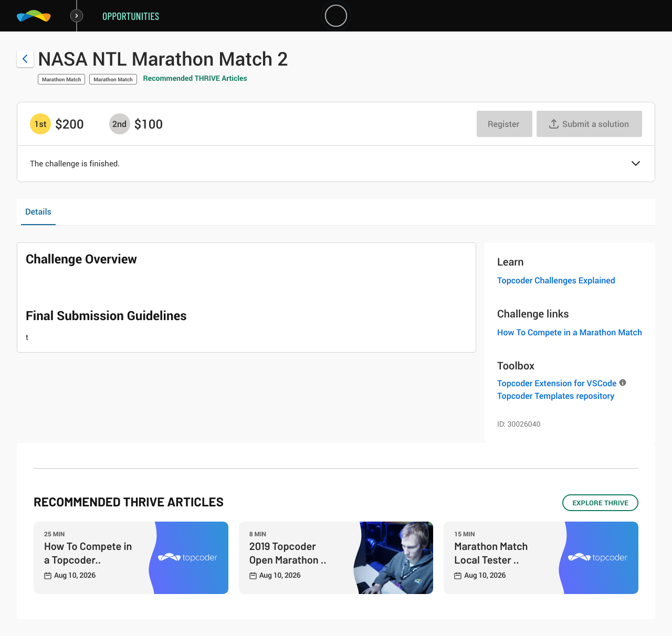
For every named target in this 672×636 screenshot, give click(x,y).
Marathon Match (61, 79)
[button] (636, 164)
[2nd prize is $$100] (120, 124)
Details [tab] (38, 211)
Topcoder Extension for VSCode (557, 383)
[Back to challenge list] (25, 59)
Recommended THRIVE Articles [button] (195, 78)
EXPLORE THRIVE (600, 503)
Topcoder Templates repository (556, 396)
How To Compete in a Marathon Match (570, 332)
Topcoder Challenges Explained (556, 280)
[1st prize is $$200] (40, 124)
